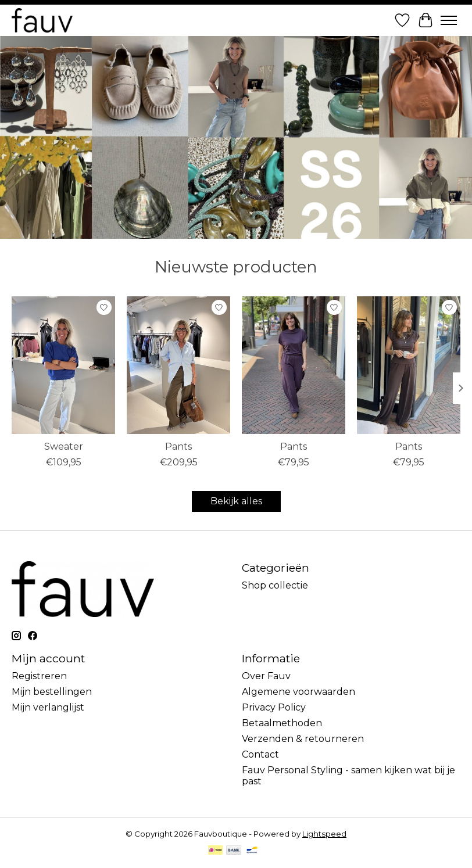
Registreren (39, 676)
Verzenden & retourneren (303, 739)
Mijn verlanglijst (48, 707)
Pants (178, 446)
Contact (260, 754)
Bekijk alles (236, 501)
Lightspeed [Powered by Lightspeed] (324, 834)
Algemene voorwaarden (298, 692)
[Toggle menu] (449, 20)
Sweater (64, 446)
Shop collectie (275, 585)
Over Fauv (266, 676)
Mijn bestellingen (52, 692)
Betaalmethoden (282, 723)
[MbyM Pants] (294, 365)
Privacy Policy (274, 707)
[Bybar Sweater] (63, 365)
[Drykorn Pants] (178, 365)
